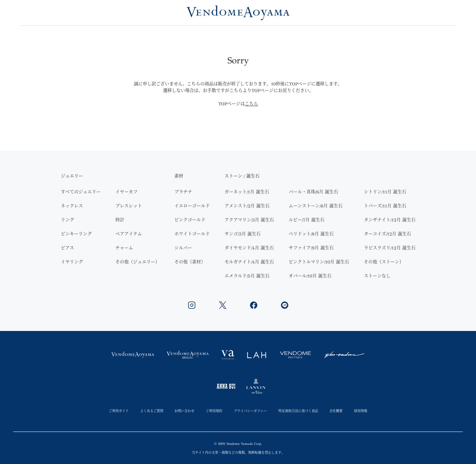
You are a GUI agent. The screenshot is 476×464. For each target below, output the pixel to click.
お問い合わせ (184, 411)
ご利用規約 (214, 411)
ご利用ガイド (119, 411)
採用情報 (361, 411)
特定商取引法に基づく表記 (298, 411)
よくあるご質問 (152, 411)
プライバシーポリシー (250, 411)
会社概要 (336, 411)
